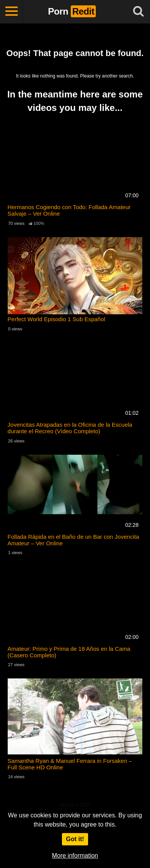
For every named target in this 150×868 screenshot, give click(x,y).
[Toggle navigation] (12, 12)
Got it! (75, 839)
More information (75, 856)
